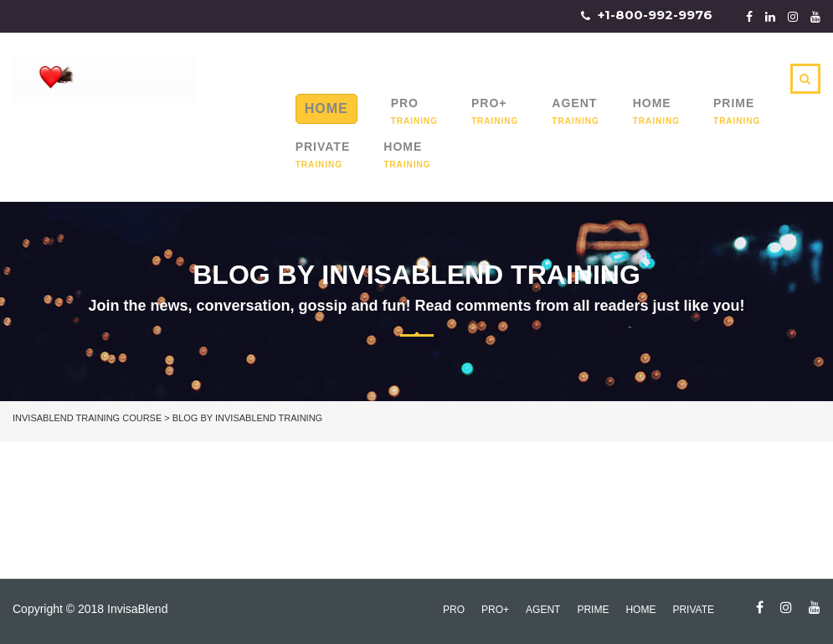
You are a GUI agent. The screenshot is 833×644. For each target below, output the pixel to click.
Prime (734, 103)
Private (323, 147)
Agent (574, 103)
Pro (405, 103)
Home (327, 108)
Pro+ (489, 103)
